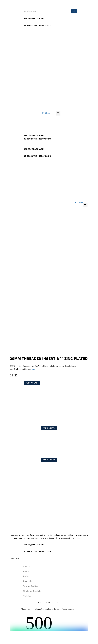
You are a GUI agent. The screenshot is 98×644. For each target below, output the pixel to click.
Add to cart (32, 383)
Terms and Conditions (31, 586)
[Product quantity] (15, 383)
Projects (58, 106)
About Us (30, 106)
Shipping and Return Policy (32, 591)
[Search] (74, 11)
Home (19, 106)
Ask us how (49, 428)
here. (33, 369)
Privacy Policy (28, 581)
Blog (68, 106)
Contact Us (80, 106)
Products (44, 107)
